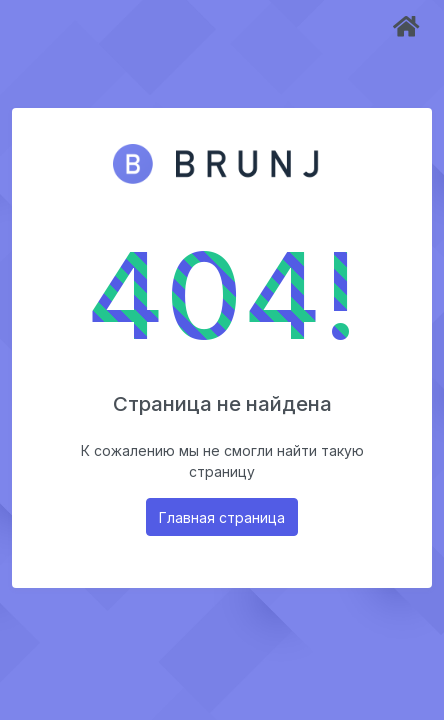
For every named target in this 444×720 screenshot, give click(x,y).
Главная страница (222, 517)
